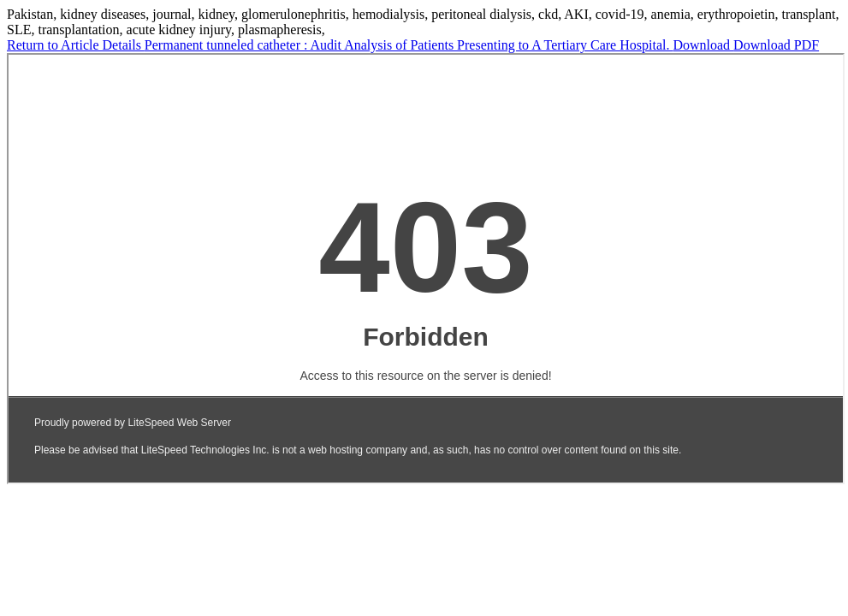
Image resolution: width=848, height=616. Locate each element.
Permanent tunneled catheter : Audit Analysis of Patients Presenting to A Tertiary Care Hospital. (409, 45)
